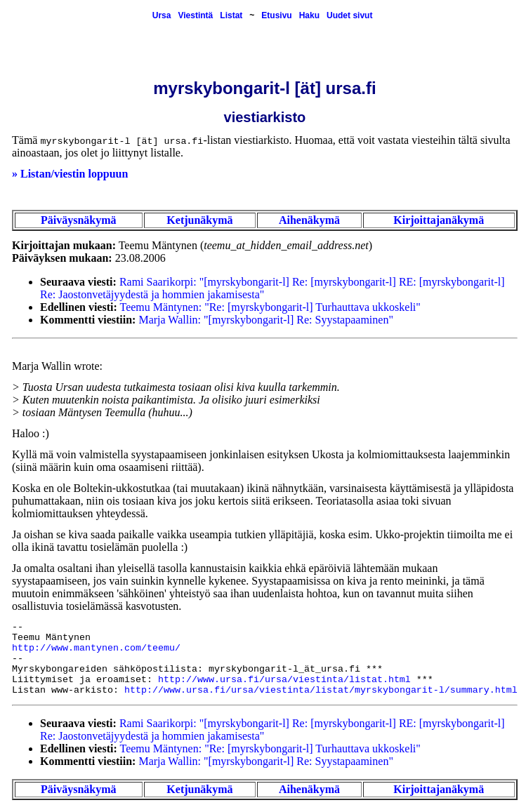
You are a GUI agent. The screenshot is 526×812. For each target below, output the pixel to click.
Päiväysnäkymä (79, 220)
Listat (231, 15)
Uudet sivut (349, 15)
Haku (309, 15)
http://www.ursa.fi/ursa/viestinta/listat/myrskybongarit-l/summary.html (321, 690)
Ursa (162, 15)
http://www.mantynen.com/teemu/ (96, 648)
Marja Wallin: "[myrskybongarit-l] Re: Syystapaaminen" (266, 320)
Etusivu (276, 15)
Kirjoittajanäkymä (439, 220)
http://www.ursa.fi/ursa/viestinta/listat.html (284, 680)
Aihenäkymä (309, 220)
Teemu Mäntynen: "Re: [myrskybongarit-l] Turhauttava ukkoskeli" (270, 307)
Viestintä (195, 15)
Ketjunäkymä (199, 220)
